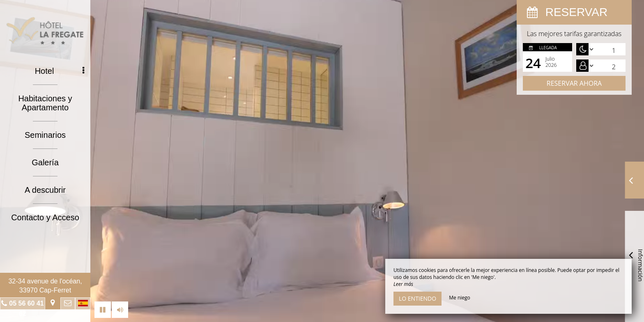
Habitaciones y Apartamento (45, 103)
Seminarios (45, 135)
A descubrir (45, 190)
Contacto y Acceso (45, 217)
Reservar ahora (574, 83)
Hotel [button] (60, 71)
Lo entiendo (417, 298)
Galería (45, 162)
